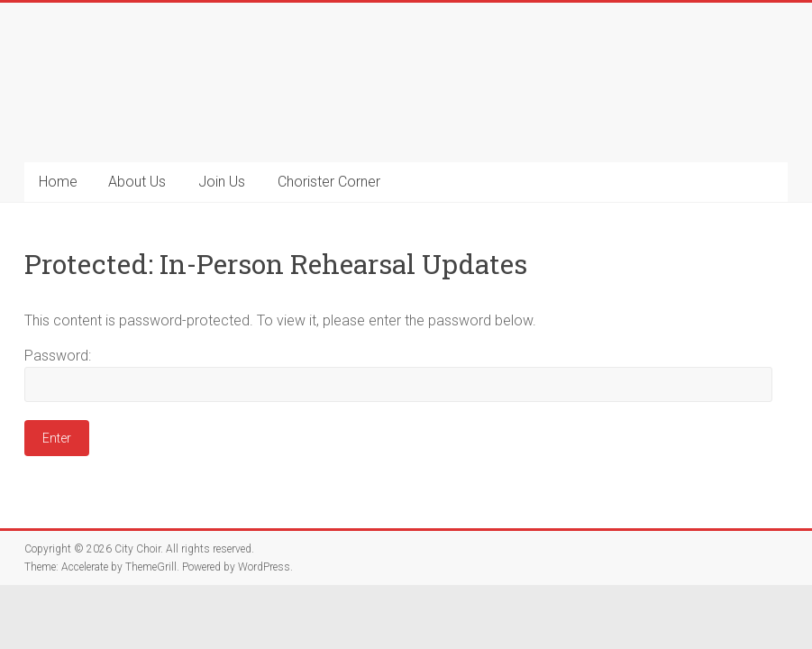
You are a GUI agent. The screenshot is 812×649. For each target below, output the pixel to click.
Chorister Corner (329, 182)
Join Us (222, 182)
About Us (137, 182)
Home (58, 182)
